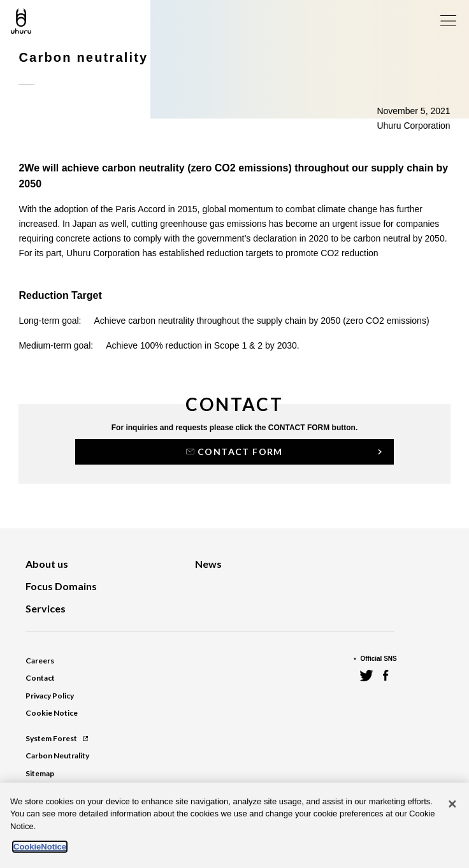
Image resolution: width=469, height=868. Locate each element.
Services (46, 608)
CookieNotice (40, 847)
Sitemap (40, 773)
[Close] (452, 804)
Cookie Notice (52, 713)
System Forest (57, 738)
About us (47, 564)
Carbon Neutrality (57, 756)
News (208, 564)
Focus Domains (61, 586)
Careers (40, 661)
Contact (40, 678)
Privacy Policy (50, 696)
